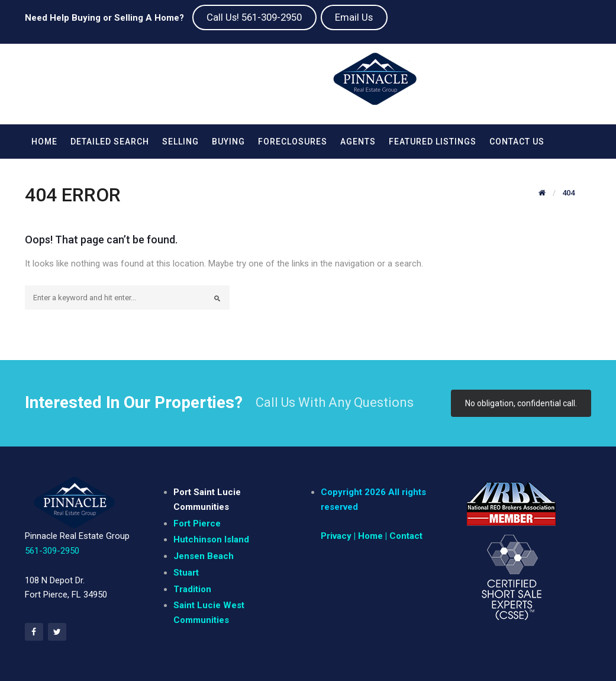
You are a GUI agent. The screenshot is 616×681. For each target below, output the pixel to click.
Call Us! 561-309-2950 (254, 17)
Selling (180, 142)
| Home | (370, 536)
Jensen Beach (204, 556)
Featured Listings (433, 142)
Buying (228, 142)
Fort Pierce (197, 523)
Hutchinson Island (211, 539)
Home (44, 142)
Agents (358, 142)
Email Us (354, 17)
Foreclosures (293, 142)
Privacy (336, 536)
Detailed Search (110, 142)
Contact (406, 536)
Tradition (192, 589)
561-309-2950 (52, 551)
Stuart (186, 573)
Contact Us (517, 142)
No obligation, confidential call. (521, 403)
